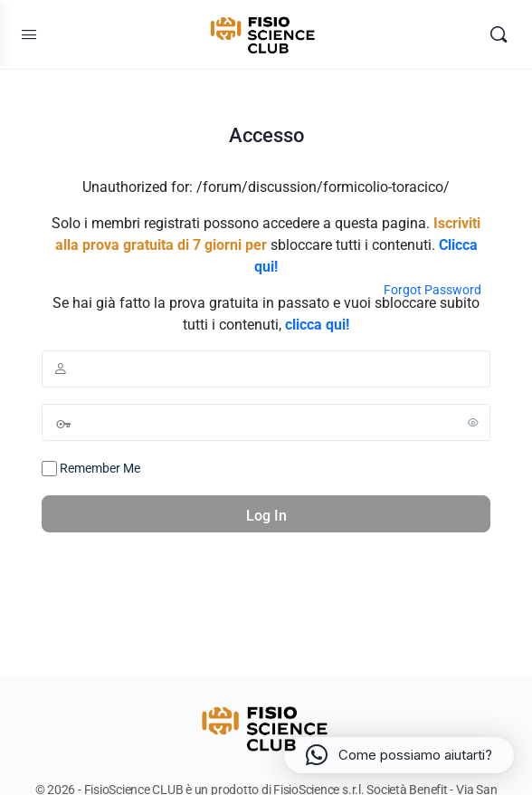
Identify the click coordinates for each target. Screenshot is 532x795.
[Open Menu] (29, 34)
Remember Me (91, 469)
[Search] (499, 34)
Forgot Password (432, 290)
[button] (399, 755)
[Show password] (473, 422)
